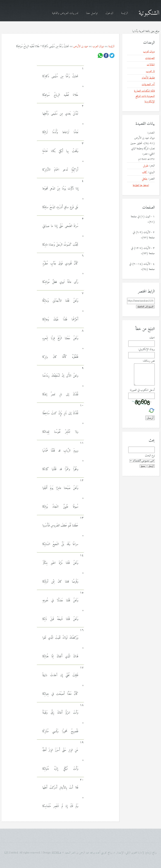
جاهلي (145, 179)
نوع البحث (150, 456)
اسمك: (152, 338)
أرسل (151, 466)
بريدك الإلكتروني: (146, 349)
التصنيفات (150, 58)
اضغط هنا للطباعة (141, 185)
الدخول (109, 13)
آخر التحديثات (148, 85)
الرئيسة (124, 13)
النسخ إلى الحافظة (145, 307)
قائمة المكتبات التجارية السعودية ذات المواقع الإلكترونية (144, 96)
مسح (143, 466)
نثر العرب (150, 71)
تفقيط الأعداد (148, 78)
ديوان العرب (98, 46)
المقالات (151, 65)
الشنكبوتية (149, 13)
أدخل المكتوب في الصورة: (142, 390)
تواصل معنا (92, 13)
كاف (145, 172)
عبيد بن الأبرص (81, 46)
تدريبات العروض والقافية (65, 13)
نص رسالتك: (149, 361)
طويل (146, 166)
